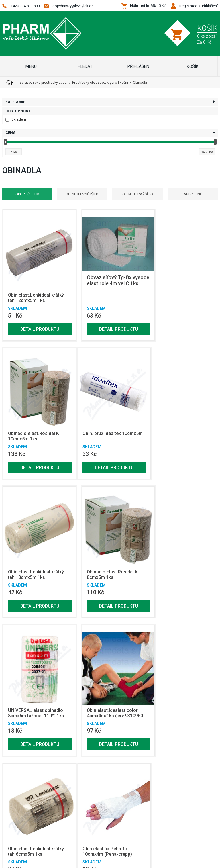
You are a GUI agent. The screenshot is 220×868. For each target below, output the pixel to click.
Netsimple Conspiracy (119, 831)
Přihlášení (210, 6)
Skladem (16, 119)
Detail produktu (37, 323)
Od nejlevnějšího (82, 194)
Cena (10, 133)
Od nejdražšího (138, 194)
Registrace (188, 6)
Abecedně (194, 194)
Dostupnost (18, 111)
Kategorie (15, 102)
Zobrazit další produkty (180, 743)
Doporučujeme (26, 194)
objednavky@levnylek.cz (73, 6)
